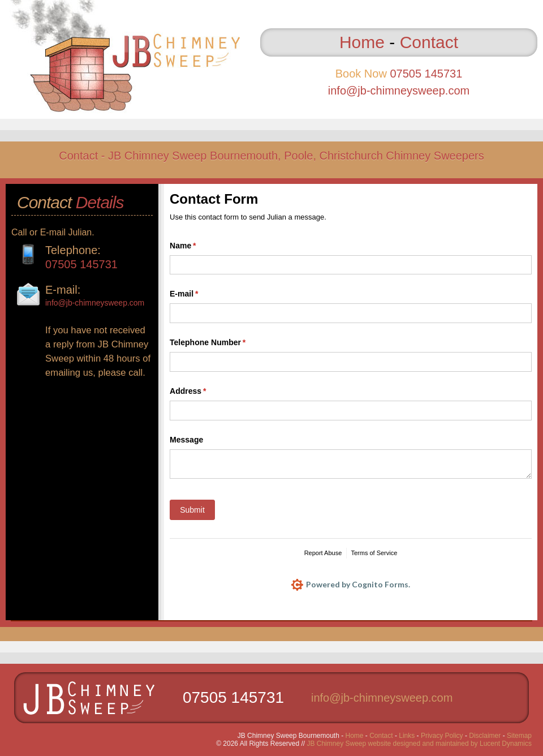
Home (362, 42)
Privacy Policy (442, 736)
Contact (429, 42)
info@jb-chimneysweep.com (399, 91)
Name (199, 246)
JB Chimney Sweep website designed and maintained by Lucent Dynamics (419, 744)
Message (186, 440)
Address (204, 392)
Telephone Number (224, 343)
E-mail (200, 294)
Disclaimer (485, 736)
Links (407, 736)
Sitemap (519, 736)
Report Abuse (323, 553)
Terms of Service (374, 553)
